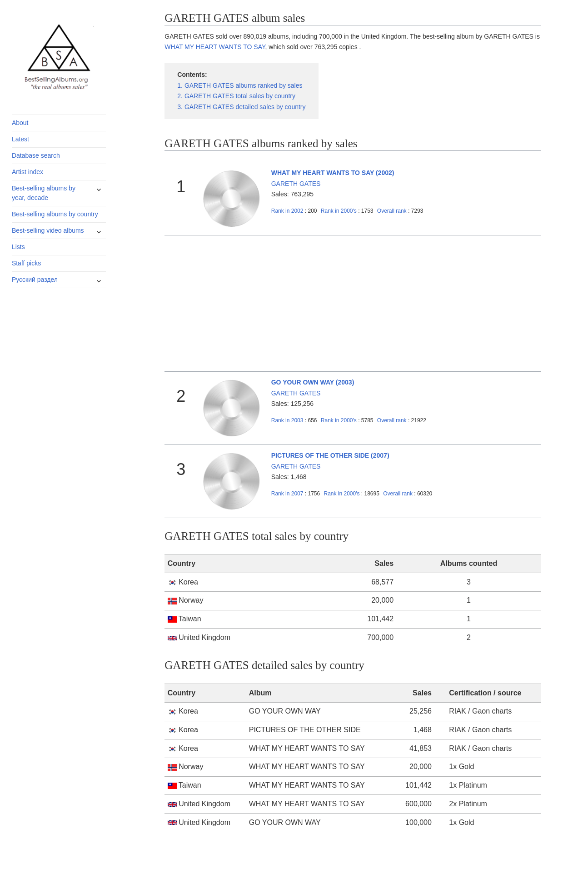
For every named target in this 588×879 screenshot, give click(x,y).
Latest (20, 139)
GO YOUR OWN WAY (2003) (313, 382)
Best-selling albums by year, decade (44, 193)
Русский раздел (35, 280)
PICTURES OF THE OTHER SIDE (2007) (330, 455)
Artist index (27, 172)
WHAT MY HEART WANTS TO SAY (215, 47)
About (20, 123)
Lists (18, 247)
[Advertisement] (353, 304)
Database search (36, 155)
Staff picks (26, 263)
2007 (287, 494)
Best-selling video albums (48, 230)
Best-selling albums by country (55, 214)
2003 (287, 420)
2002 (287, 211)
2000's (339, 211)
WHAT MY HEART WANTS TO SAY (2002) (333, 173)
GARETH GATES (296, 184)
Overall (392, 211)
